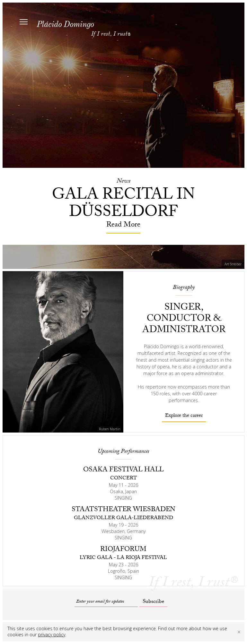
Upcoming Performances (123, 452)
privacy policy (52, 635)
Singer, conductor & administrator (184, 319)
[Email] (106, 602)
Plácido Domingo (65, 24)
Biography (184, 288)
